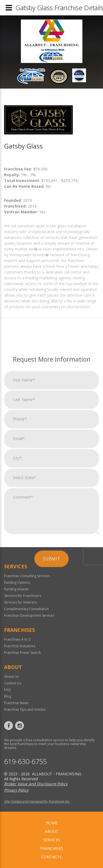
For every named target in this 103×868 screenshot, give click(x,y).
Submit (51, 640)
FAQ (7, 690)
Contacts (51, 857)
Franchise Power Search (23, 653)
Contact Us (13, 683)
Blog (8, 696)
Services (52, 840)
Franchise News (16, 703)
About (51, 831)
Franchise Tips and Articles (25, 709)
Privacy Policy (16, 790)
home (52, 823)
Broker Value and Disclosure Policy (36, 784)
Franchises (52, 848)
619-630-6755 (26, 761)
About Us (11, 677)
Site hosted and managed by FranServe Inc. (37, 801)
